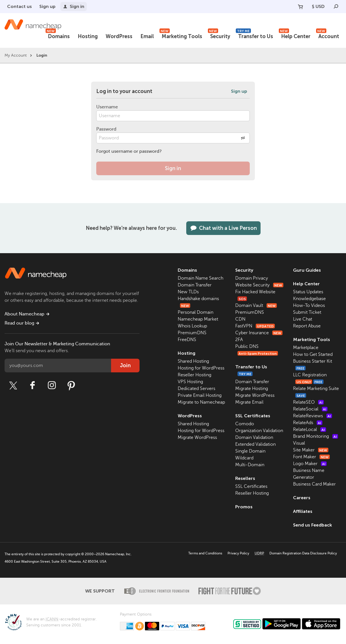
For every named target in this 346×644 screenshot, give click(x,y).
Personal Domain (195, 312)
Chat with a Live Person (223, 228)
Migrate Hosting (252, 389)
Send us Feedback (313, 525)
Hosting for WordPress (201, 368)
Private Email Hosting (200, 395)
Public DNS (247, 346)
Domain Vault (256, 306)
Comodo (245, 424)
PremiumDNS (192, 333)
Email (147, 36)
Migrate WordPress (197, 437)
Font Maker (311, 457)
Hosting (88, 36)
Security (219, 36)
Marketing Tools (181, 36)
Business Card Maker (314, 484)
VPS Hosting (190, 382)
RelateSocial (310, 409)
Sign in (74, 6)
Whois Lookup (192, 326)
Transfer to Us (254, 36)
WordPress (119, 36)
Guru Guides (307, 270)
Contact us (20, 6)
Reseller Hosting (195, 375)
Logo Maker (310, 464)
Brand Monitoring (316, 436)
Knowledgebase (309, 299)
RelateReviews (313, 416)
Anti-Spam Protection (258, 354)
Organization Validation (259, 431)
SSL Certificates (253, 416)
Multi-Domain (250, 465)
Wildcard (244, 458)
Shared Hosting (193, 361)
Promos (244, 507)
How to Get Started (313, 354)
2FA (239, 340)
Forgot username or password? (129, 151)
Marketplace (306, 348)
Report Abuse (307, 326)
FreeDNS (187, 340)
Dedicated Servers (196, 389)
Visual (299, 443)
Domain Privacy (252, 278)
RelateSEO (308, 402)
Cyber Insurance (259, 333)
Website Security (259, 285)
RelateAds (308, 423)
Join (125, 366)
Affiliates (303, 511)
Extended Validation (255, 444)
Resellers (245, 478)
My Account (16, 55)
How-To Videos (309, 306)
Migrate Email (249, 402)
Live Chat (303, 319)
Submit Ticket (307, 312)
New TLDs (188, 292)
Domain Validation (254, 437)
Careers (302, 498)
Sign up (47, 6)
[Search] (336, 7)
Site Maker (311, 450)
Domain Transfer (195, 285)
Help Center (295, 36)
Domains (58, 36)
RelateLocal (310, 430)
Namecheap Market (198, 319)
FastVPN (255, 326)
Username (107, 107)
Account (328, 36)
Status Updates (308, 292)
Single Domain (250, 451)
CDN (240, 319)
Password (106, 129)
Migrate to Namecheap (201, 402)
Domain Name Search (200, 278)
